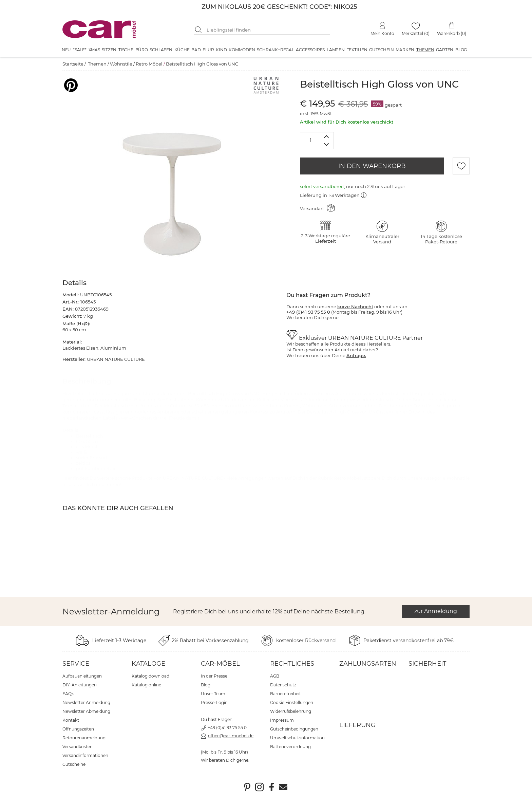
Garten (445, 50)
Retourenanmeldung (84, 738)
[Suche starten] (199, 30)
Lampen (336, 50)
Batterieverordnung (290, 747)
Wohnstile (121, 64)
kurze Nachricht (355, 307)
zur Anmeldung (436, 611)
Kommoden (242, 50)
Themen (425, 50)
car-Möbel (220, 664)
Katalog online (146, 685)
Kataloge (148, 664)
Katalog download (150, 676)
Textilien (357, 50)
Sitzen (109, 50)
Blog (461, 50)
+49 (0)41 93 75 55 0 (227, 728)
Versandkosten (78, 747)
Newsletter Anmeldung (86, 702)
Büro (142, 50)
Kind (221, 50)
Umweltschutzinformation (297, 738)
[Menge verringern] (327, 145)
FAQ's (68, 694)
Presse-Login (214, 702)
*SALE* (80, 50)
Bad (196, 50)
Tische (126, 50)
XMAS (94, 50)
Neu (66, 50)
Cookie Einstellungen (292, 702)
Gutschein (381, 50)
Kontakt (71, 720)
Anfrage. (356, 355)
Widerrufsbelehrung (291, 711)
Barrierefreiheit (286, 694)
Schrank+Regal (275, 50)
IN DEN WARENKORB (372, 166)
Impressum (282, 720)
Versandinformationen (85, 755)
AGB (275, 676)
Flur (208, 50)
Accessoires (310, 50)
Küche (182, 50)
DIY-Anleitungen (80, 685)
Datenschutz (283, 685)
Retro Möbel (149, 64)
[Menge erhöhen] (327, 136)
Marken (405, 50)
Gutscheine (74, 764)
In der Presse (214, 676)
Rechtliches (292, 664)
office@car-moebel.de (231, 736)
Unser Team (213, 694)
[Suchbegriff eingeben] (267, 30)
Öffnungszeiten (78, 729)
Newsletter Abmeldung (86, 711)
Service (76, 664)
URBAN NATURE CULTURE (193, 478)
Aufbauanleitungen (82, 676)
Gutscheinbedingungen (294, 729)
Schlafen (161, 50)
